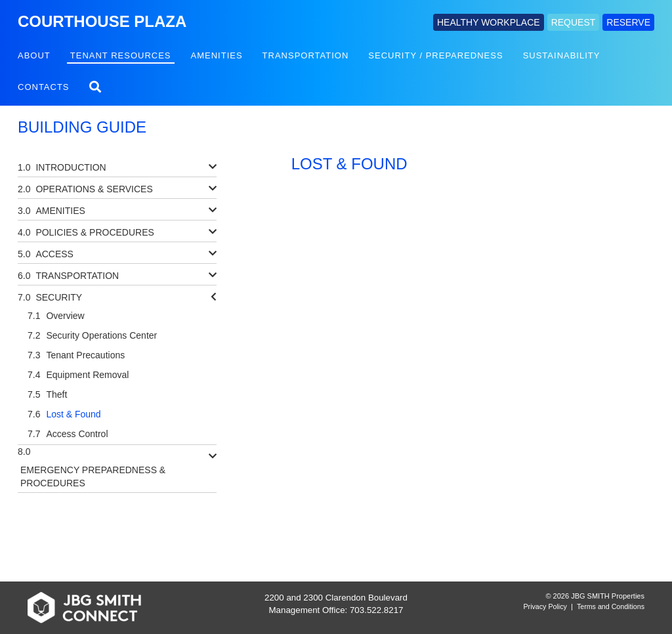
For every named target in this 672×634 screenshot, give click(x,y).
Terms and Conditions (611, 606)
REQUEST (574, 22)
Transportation (306, 55)
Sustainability (562, 55)
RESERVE (628, 22)
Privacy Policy (545, 606)
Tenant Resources (121, 55)
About (34, 55)
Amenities (217, 55)
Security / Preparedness (435, 55)
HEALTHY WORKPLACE (489, 22)
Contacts (44, 87)
